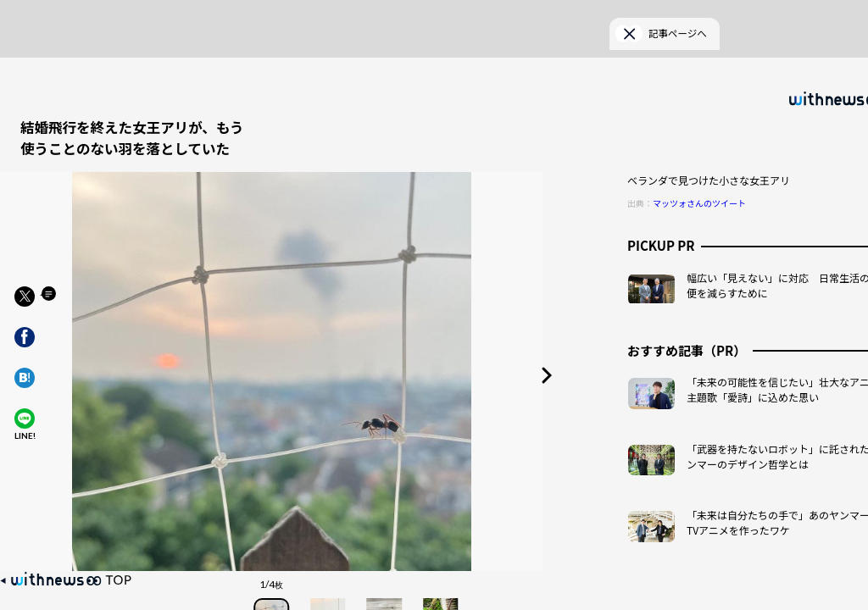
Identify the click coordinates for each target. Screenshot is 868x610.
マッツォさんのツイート (699, 175)
